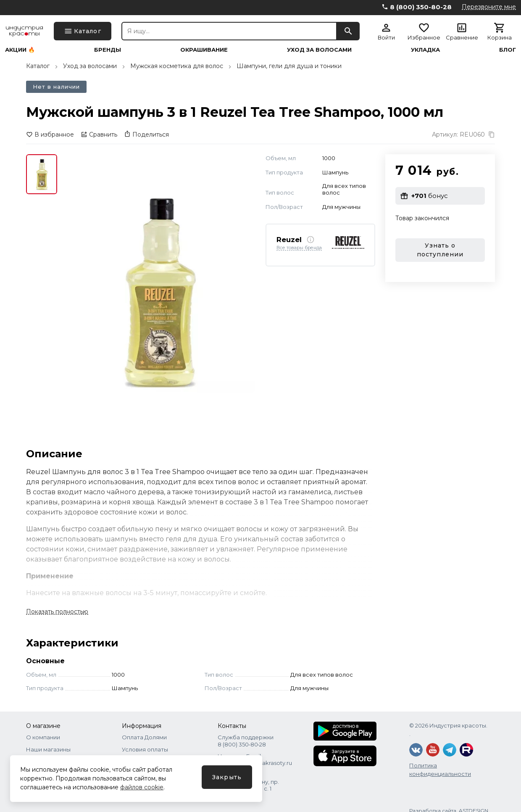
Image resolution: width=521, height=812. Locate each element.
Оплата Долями (144, 737)
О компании (43, 737)
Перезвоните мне (489, 7)
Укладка (425, 50)
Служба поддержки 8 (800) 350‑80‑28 (246, 741)
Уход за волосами (319, 50)
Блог (508, 50)
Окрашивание (204, 50)
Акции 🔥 (20, 50)
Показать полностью (57, 612)
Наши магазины (48, 749)
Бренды (108, 50)
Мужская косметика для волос (177, 66)
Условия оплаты (145, 749)
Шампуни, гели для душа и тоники (289, 66)
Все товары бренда (299, 248)
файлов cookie (142, 787)
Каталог (38, 66)
